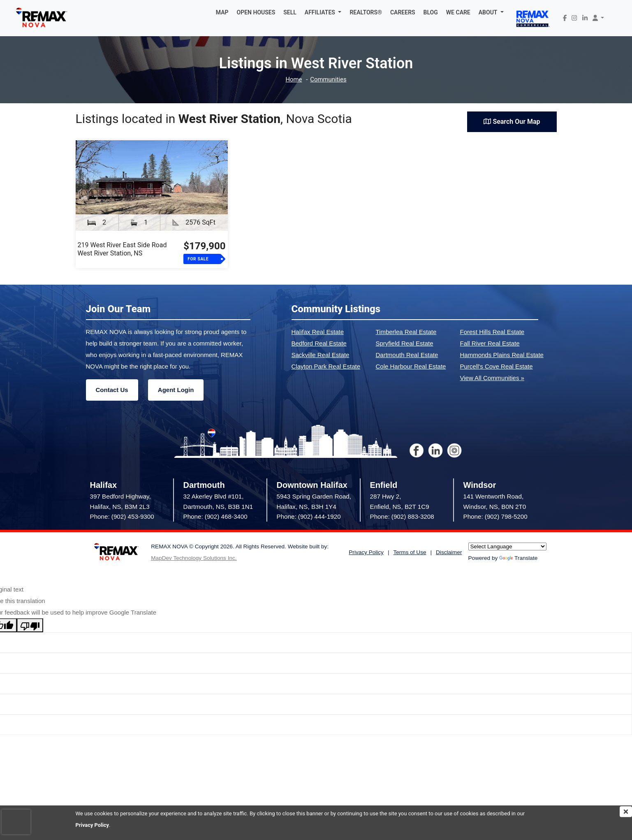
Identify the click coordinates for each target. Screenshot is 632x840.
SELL (290, 12)
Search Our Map (512, 122)
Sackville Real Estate (321, 355)
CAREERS (403, 12)
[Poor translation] (30, 625)
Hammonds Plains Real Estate (502, 355)
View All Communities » (492, 378)
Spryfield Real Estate (405, 343)
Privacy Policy (93, 825)
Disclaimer (449, 552)
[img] (626, 812)
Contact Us (112, 390)
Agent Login (176, 390)
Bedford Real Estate (319, 343)
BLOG (431, 12)
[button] (323, 12)
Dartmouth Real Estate (407, 355)
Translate (518, 558)
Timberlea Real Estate (406, 332)
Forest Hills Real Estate (492, 332)
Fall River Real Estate (490, 343)
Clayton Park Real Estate (326, 366)
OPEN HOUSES (256, 12)
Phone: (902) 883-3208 (402, 516)
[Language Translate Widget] (507, 546)
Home (294, 80)
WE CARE (458, 12)
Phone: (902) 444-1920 (309, 516)
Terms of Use (410, 552)
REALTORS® (366, 12)
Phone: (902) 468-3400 (215, 516)
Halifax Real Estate (318, 332)
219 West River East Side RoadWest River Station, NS (122, 249)
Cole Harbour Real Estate (411, 366)
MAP (222, 12)
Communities (328, 80)
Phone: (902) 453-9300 (122, 516)
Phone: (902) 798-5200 (495, 516)
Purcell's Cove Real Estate (497, 366)
